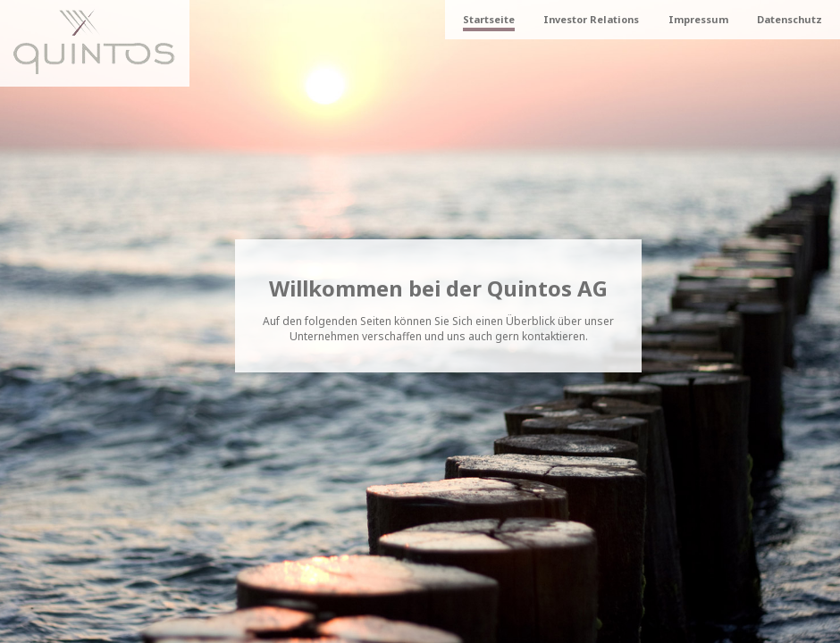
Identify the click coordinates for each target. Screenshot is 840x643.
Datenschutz (790, 19)
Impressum (698, 19)
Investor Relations (591, 19)
